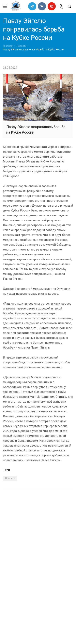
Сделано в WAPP (13, 634)
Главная (8, 46)
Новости (21, 46)
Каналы (9, 574)
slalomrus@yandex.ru (23, 617)
